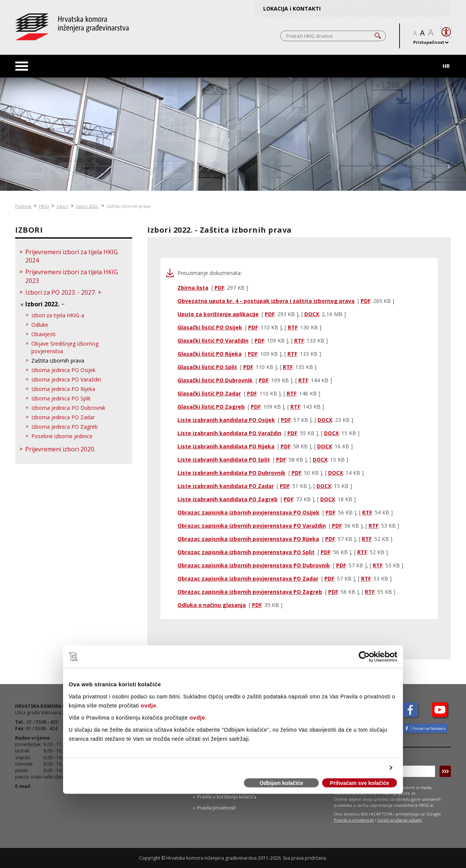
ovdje (148, 705)
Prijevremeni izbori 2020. (60, 449)
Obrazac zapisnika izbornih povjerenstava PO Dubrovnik (254, 565)
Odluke (40, 325)
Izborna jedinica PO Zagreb (65, 427)
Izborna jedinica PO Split (61, 398)
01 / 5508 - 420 (42, 722)
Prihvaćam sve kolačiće (359, 783)
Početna (23, 206)
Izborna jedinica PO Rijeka (63, 389)
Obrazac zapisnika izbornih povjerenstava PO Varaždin (252, 526)
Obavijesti (43, 334)
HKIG (44, 206)
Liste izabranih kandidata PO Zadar (226, 486)
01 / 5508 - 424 (42, 728)
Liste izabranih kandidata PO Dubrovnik (231, 473)
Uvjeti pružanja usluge (400, 820)
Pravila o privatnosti (354, 820)
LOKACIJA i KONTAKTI (292, 8)
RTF (293, 327)
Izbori (62, 206)
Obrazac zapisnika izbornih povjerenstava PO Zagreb (250, 592)
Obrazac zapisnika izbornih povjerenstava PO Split (246, 552)
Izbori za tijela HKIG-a (58, 315)
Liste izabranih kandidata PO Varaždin (229, 433)
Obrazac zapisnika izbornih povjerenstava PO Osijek (248, 512)
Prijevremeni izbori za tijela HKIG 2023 (72, 276)
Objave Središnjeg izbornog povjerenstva (65, 347)
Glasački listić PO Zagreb (211, 407)
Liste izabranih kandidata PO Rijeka (226, 446)
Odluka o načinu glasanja (212, 605)
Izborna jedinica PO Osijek (63, 370)
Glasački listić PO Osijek (210, 327)
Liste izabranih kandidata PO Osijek (226, 420)
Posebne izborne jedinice (62, 436)
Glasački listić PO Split (207, 367)
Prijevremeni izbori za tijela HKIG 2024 (72, 256)
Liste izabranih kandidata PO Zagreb (228, 499)
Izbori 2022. (87, 206)
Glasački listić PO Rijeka (210, 354)
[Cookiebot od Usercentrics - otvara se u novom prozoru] (364, 657)
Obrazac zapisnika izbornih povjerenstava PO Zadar (248, 578)
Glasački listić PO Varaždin (213, 341)
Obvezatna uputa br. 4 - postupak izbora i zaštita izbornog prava (266, 301)
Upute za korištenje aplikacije (218, 314)
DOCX (312, 314)
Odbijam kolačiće (281, 783)
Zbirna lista (193, 288)
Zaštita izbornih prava (128, 206)
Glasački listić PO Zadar (209, 393)
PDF (219, 288)
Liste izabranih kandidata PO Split (224, 459)
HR (446, 66)
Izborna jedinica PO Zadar (63, 417)
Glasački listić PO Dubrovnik (215, 380)
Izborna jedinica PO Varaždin (66, 379)
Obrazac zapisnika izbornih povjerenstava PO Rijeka (248, 539)
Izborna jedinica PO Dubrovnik (68, 408)
